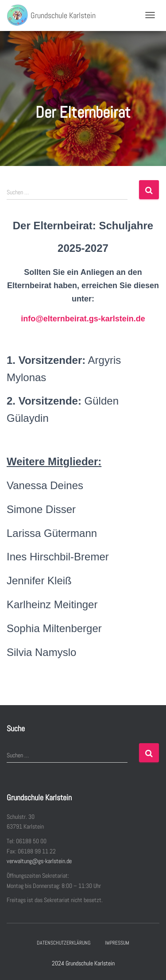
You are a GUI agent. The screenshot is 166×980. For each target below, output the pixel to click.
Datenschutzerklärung (64, 943)
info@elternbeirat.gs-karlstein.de (83, 319)
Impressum (117, 943)
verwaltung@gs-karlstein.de (39, 861)
